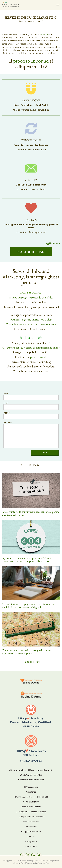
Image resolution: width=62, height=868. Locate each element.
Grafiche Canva (31, 827)
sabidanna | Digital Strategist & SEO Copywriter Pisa (31, 863)
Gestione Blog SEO (31, 802)
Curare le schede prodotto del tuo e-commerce (31, 324)
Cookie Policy (31, 846)
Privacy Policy (31, 841)
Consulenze (31, 792)
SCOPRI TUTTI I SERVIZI (31, 252)
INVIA (45, 453)
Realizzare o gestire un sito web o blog (31, 319)
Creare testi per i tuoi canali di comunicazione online (31, 347)
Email (6, 403)
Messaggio (8, 422)
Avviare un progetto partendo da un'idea (31, 297)
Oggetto (7, 413)
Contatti (31, 837)
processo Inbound (31, 61)
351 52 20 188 (36, 775)
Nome (6, 393)
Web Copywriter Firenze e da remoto (31, 812)
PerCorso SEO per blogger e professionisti (31, 797)
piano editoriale (39, 357)
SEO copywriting (31, 787)
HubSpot (44, 34)
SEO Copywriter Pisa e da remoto (31, 817)
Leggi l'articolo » (52, 243)
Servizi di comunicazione (31, 807)
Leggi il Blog (31, 662)
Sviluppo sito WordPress (31, 832)
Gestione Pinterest (31, 822)
